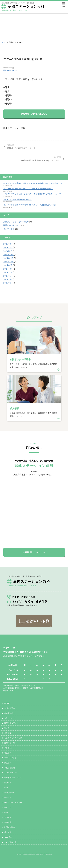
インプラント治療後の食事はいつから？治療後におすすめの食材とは (33, 183)
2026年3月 (8, 244)
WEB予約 (8, 837)
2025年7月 (8, 272)
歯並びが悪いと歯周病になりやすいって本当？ (32, 159)
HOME (4, 42)
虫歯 (6, 788)
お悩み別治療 (10, 708)
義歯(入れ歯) (9, 792)
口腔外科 (8, 783)
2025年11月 (9, 258)
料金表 (7, 728)
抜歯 (6, 812)
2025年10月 (9, 262)
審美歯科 (8, 753)
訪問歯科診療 (10, 827)
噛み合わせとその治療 (13, 802)
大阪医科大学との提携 (13, 738)
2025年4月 (8, 283)
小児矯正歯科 (10, 768)
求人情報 (8, 832)
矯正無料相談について (13, 778)
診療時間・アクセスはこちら (34, 114)
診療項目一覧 (10, 743)
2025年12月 (9, 255)
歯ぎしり (8, 807)
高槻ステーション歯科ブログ (16, 222)
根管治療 (8, 797)
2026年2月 (8, 247)
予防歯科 (8, 817)
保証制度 (8, 733)
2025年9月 (8, 265)
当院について (10, 718)
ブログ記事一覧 (11, 842)
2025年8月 (8, 269)
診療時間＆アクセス (12, 723)
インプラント (9, 229)
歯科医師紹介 (10, 713)
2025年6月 (8, 276)
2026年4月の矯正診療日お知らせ (17, 199)
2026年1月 (8, 251)
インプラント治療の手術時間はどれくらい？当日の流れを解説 (30, 205)
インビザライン (11, 773)
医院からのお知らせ (11, 70)
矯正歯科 (8, 763)
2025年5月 (8, 279)
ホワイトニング (11, 758)
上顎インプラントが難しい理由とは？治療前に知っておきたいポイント (34, 194)
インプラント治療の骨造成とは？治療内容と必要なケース (28, 189)
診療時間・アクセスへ (34, 552)
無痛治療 (8, 822)
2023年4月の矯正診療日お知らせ (36, 146)
